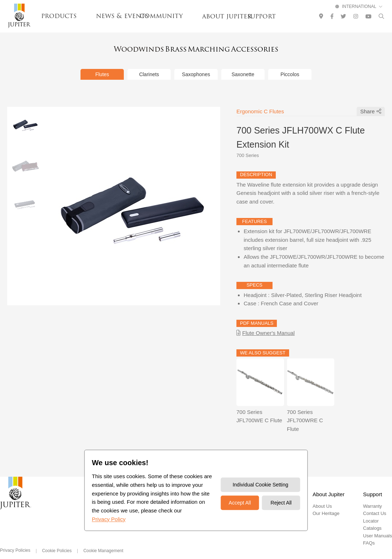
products (59, 16)
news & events (122, 16)
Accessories (280, 48)
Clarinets (149, 65)
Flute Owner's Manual (268, 324)
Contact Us (375, 504)
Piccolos (290, 65)
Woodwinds (114, 48)
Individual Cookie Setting (260, 485)
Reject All (281, 503)
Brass (168, 48)
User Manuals (378, 526)
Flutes (102, 65)
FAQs (369, 534)
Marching (219, 48)
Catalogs (372, 519)
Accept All (240, 503)
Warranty (373, 497)
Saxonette (243, 65)
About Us (322, 497)
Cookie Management (103, 541)
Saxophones (196, 65)
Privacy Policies (15, 541)
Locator (371, 512)
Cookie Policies (57, 541)
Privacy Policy (108, 519)
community (161, 16)
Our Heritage (326, 504)
